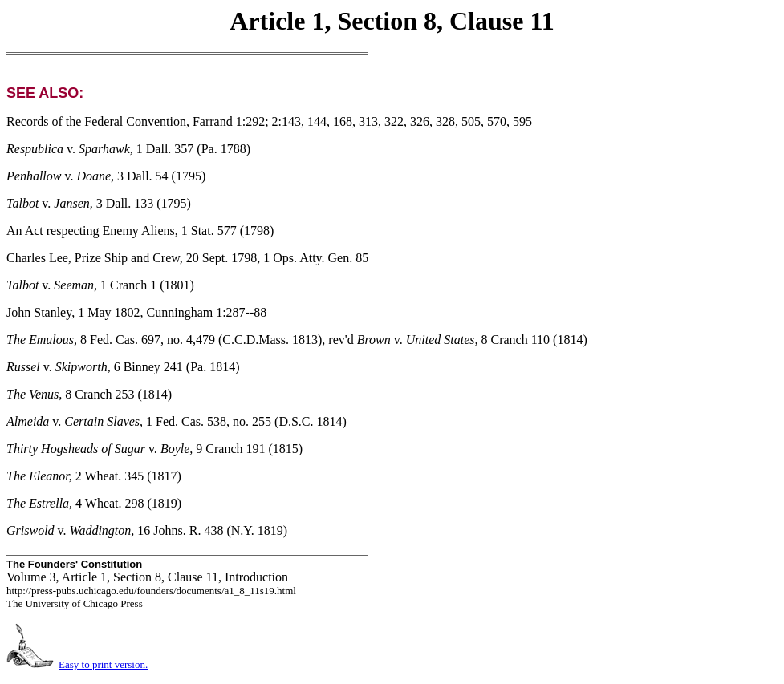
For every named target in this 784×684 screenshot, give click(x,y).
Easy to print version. (103, 664)
